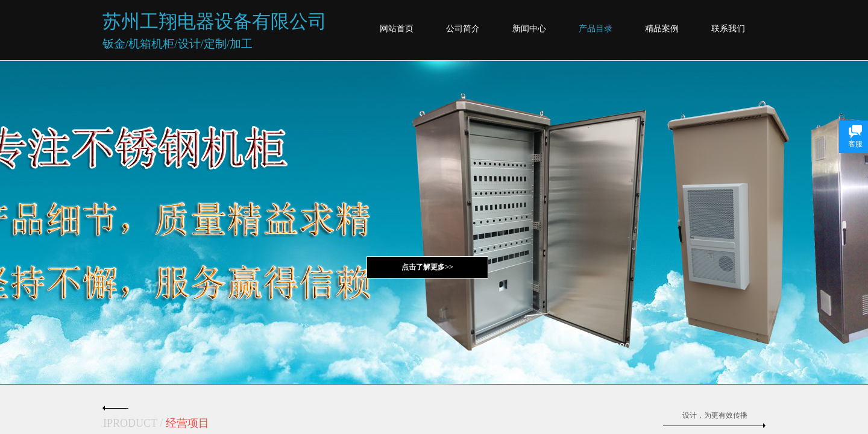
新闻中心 (529, 29)
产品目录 (596, 29)
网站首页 (397, 29)
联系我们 (728, 29)
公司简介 (463, 29)
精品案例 (662, 29)
